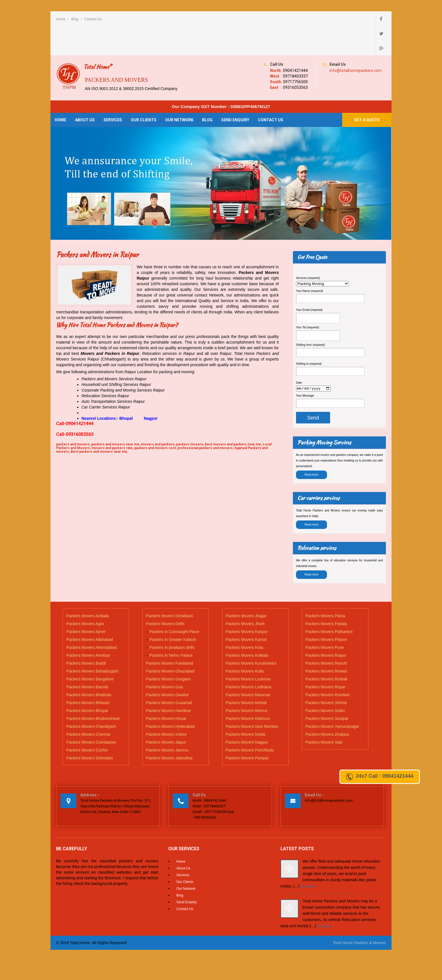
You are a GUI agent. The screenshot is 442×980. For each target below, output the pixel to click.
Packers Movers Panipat (247, 729)
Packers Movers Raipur (326, 627)
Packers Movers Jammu (167, 721)
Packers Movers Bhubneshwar (93, 690)
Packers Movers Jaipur (166, 713)
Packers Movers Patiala (326, 595)
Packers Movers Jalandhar (169, 729)
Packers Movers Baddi (86, 634)
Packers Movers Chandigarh (91, 698)
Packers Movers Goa (164, 658)
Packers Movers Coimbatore (91, 713)
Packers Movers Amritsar (88, 627)
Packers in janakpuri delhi (172, 619)
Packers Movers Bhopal (87, 682)
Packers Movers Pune (325, 619)
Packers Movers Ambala (88, 587)
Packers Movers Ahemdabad (91, 619)
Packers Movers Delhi (165, 595)
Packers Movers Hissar (166, 690)
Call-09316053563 (75, 405)
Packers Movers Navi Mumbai (252, 698)
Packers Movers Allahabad (90, 611)
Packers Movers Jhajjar (246, 587)
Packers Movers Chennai (88, 706)
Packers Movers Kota (245, 619)
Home (61, 19)
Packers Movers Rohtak (326, 650)
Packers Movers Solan (325, 682)
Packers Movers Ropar (325, 658)
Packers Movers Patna (325, 587)
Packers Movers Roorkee (327, 666)
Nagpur (151, 389)
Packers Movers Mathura (248, 690)
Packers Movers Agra (85, 595)
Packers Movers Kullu (245, 642)
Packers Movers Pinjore (326, 611)
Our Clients (144, 91)
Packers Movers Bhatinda (89, 666)
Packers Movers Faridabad (170, 634)
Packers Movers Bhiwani (88, 674)
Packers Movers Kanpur (247, 603)
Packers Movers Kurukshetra (251, 634)
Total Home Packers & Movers (359, 914)
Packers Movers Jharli (245, 595)
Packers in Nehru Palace (171, 627)
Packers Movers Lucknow (248, 650)
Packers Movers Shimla (326, 674)
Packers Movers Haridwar (169, 682)
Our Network (179, 91)
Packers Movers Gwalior (167, 666)
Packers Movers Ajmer (86, 603)
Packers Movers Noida (246, 706)
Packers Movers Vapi (324, 713)
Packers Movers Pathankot (329, 603)
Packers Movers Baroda (87, 658)
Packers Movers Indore (166, 706)
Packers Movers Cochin (87, 721)
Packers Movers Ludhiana (249, 658)
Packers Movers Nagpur (247, 713)
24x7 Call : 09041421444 (380, 777)
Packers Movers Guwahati (169, 674)
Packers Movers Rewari (326, 642)
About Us (85, 91)
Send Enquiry (235, 91)
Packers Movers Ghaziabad (170, 642)
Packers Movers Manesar (248, 666)
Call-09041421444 (75, 394)
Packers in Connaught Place (174, 603)
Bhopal (126, 389)
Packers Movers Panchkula (250, 721)
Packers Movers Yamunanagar (332, 698)
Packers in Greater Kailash (173, 611)
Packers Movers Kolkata (247, 627)
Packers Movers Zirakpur (327, 706)
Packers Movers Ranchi (326, 634)
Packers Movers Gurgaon (168, 650)
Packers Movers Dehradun (90, 729)
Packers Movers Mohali (246, 674)
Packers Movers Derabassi (170, 587)
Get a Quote (367, 91)
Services (113, 91)
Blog (75, 19)
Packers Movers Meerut (247, 682)
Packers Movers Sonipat (327, 690)
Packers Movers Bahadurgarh (92, 642)
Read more (311, 446)
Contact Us (93, 19)
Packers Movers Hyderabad (170, 698)
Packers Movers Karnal (246, 611)
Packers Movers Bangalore (90, 650)
